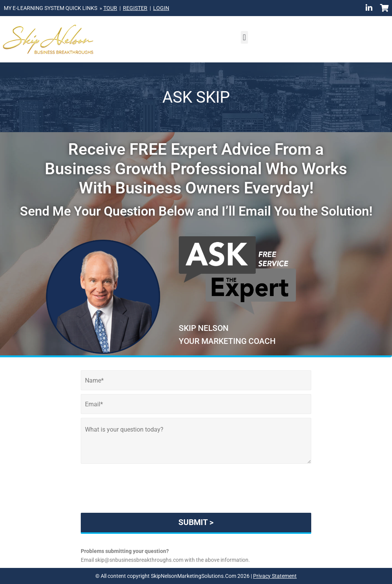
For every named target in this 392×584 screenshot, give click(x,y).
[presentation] (196, 500)
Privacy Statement (275, 576)
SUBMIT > (196, 522)
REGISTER (135, 8)
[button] (244, 37)
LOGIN (161, 8)
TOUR (110, 8)
